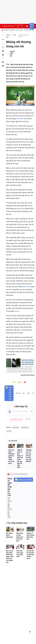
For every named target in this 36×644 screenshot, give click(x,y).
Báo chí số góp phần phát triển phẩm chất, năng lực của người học (10, 557)
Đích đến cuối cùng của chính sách (20, 554)
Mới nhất (6, 30)
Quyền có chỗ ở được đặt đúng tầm (30, 536)
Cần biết (17, 26)
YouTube (11, 26)
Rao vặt (21, 26)
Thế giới (26, 30)
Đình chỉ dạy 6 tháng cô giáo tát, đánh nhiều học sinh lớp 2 (11, 457)
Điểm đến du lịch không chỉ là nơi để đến (20, 537)
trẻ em (17, 311)
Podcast (5, 26)
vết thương (27, 287)
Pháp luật (31, 30)
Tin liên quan (13, 441)
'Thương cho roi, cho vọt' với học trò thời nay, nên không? (29, 456)
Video (17, 30)
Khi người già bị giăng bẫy (9, 535)
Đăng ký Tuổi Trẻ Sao (32, 26)
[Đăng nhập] (27, 26)
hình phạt (20, 119)
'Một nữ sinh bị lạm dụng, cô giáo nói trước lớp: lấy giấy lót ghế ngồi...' (20, 459)
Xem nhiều (12, 30)
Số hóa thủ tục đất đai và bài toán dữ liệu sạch (30, 555)
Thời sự (21, 30)
